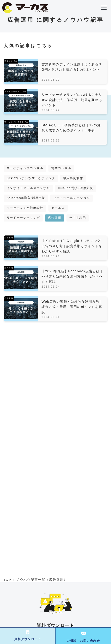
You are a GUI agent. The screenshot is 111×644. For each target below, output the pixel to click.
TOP (8, 580)
